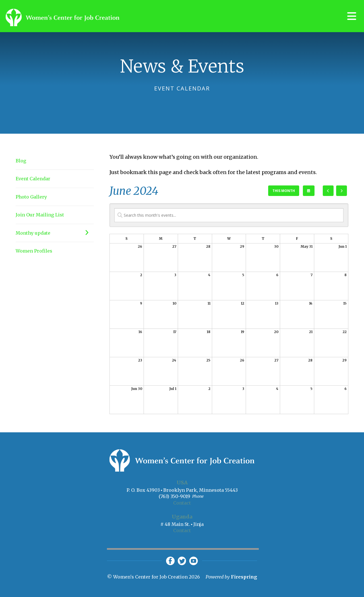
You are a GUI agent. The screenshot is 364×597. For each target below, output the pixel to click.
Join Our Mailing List (40, 215)
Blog (21, 161)
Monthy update (55, 233)
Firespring (244, 577)
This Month (284, 191)
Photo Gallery (31, 197)
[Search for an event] (229, 215)
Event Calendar (33, 179)
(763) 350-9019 (174, 496)
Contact (182, 503)
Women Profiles (34, 251)
